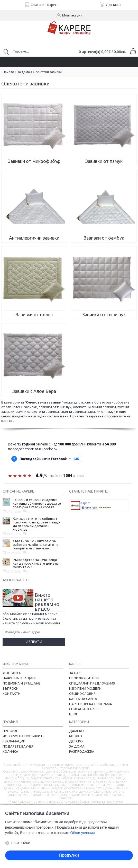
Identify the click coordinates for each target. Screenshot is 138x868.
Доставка (12, 673)
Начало (8, 72)
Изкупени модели (85, 688)
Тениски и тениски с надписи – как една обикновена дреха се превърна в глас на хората (37, 503)
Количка (10, 751)
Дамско (76, 731)
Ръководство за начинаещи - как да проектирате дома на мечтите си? (36, 563)
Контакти (12, 694)
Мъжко (76, 736)
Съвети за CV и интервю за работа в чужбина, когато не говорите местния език (36, 545)
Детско (76, 741)
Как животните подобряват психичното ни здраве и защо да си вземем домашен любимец (36, 524)
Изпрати (34, 642)
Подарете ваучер (18, 746)
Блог (73, 714)
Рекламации (14, 741)
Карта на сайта (83, 699)
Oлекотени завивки (47, 72)
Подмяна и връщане (21, 683)
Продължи (69, 855)
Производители (84, 678)
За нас (75, 673)
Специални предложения (92, 683)
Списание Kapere (84, 709)
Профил (10, 731)
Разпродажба (82, 751)
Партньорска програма (91, 704)
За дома (24, 72)
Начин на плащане (20, 678)
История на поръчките (24, 736)
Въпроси (11, 688)
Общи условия (82, 694)
